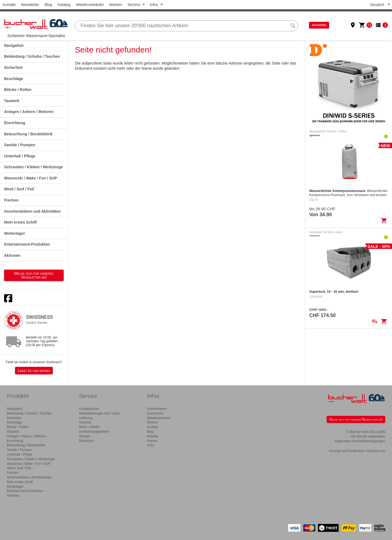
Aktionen (12, 255)
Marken (116, 5)
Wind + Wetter (89, 427)
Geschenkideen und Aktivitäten (32, 211)
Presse (152, 441)
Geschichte (155, 413)
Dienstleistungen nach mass (99, 413)
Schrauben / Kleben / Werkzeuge (33, 167)
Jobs (150, 445)
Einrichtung (15, 123)
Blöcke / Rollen (18, 90)
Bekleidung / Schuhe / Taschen (32, 56)
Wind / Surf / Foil (19, 189)
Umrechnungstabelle (94, 432)
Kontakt (9, 5)
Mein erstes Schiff (20, 222)
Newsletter (30, 5)
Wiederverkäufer (90, 5)
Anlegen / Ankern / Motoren (29, 112)
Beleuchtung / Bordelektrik (28, 134)
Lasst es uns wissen (34, 371)
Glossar (85, 436)
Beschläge (14, 79)
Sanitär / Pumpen (20, 145)
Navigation (14, 45)
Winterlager (15, 233)
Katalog (64, 5)
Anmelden (319, 25)
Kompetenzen (89, 409)
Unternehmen (157, 409)
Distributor (86, 441)
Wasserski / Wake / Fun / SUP (30, 178)
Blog (48, 5)
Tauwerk (12, 101)
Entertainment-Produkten (27, 244)
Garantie (85, 422)
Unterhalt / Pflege (20, 156)
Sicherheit (13, 68)
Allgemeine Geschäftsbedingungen (360, 441)
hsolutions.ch (376, 451)
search (293, 26)
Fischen (11, 200)
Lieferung (86, 418)
